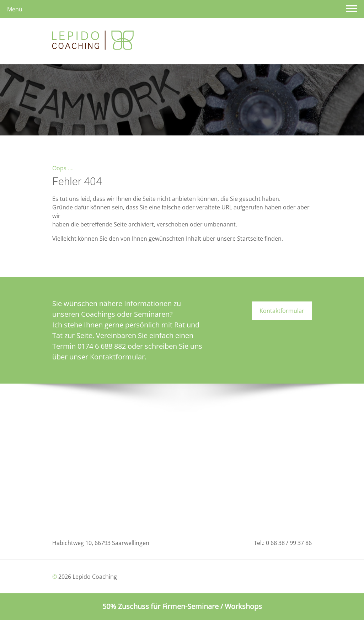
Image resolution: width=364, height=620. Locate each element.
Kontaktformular (282, 311)
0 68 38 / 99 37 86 (289, 543)
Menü (15, 9)
